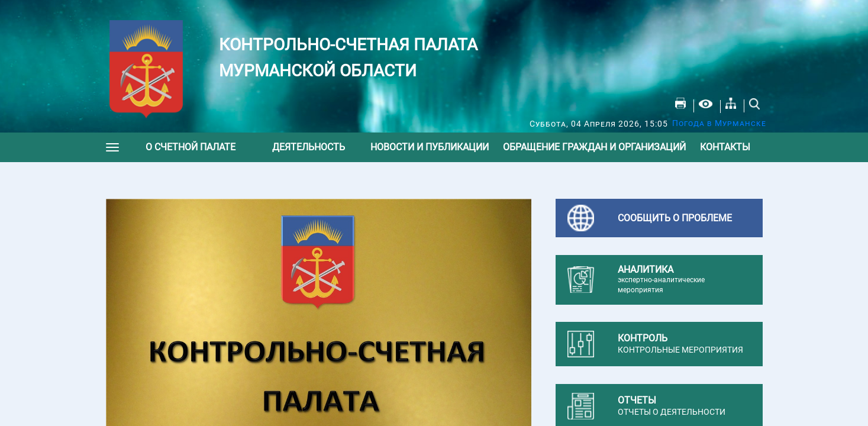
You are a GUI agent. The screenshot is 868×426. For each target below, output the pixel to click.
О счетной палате (191, 147)
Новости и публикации (430, 147)
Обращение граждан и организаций (594, 147)
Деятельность (309, 147)
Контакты (725, 147)
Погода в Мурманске (719, 123)
